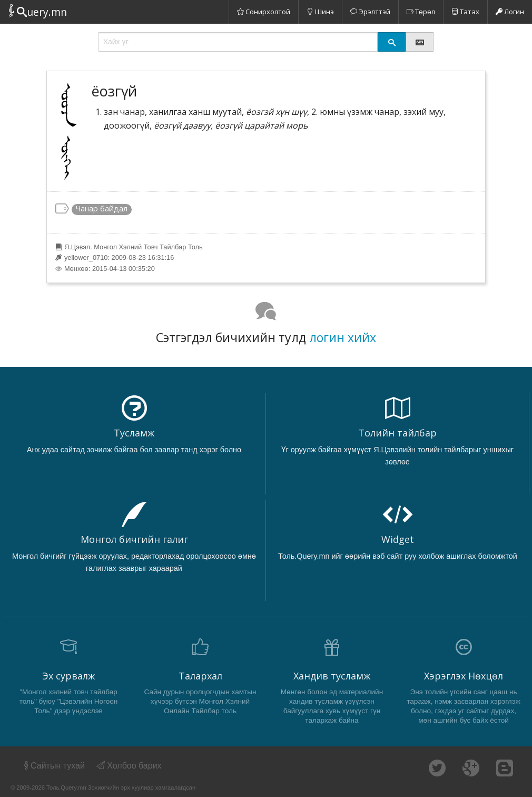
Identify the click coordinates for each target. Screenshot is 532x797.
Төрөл (421, 12)
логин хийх (343, 337)
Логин (510, 12)
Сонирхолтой (264, 12)
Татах (465, 12)
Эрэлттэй (370, 12)
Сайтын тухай (53, 766)
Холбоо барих (129, 766)
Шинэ (320, 12)
